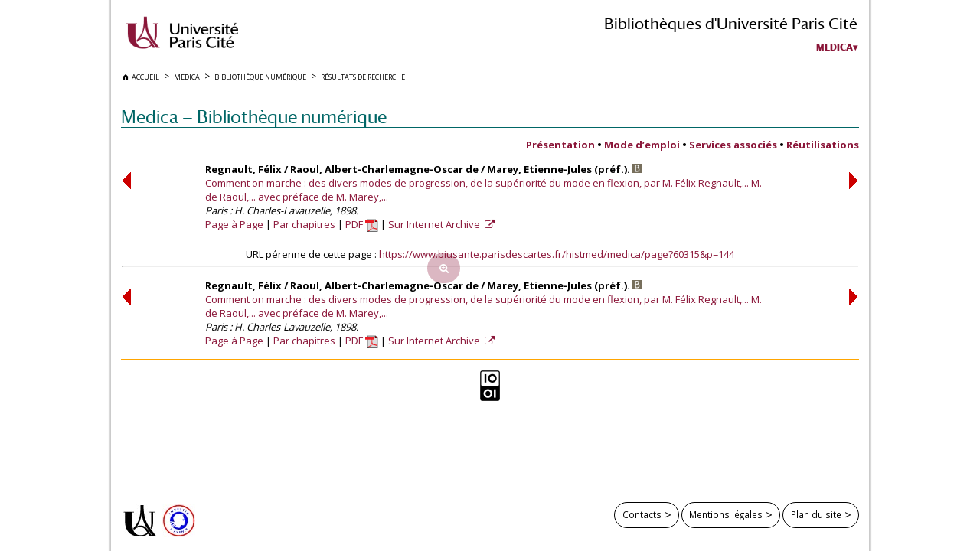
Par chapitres (304, 224)
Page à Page (234, 224)
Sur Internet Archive (435, 224)
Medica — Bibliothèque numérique (254, 117)
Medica (835, 47)
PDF (362, 224)
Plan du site (816, 514)
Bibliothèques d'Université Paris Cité (731, 23)
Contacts (642, 514)
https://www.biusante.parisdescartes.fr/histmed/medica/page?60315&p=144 (557, 254)
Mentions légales (726, 514)
